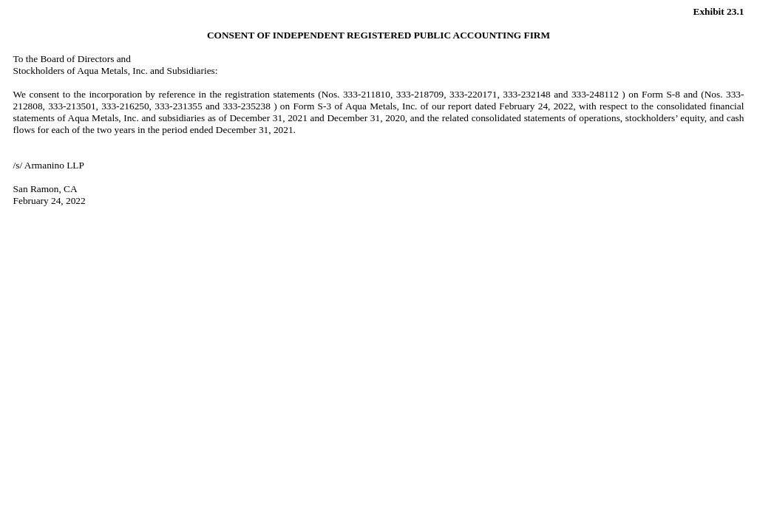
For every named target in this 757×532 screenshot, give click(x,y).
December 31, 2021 (255, 130)
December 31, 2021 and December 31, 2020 (317, 118)
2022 (564, 106)
